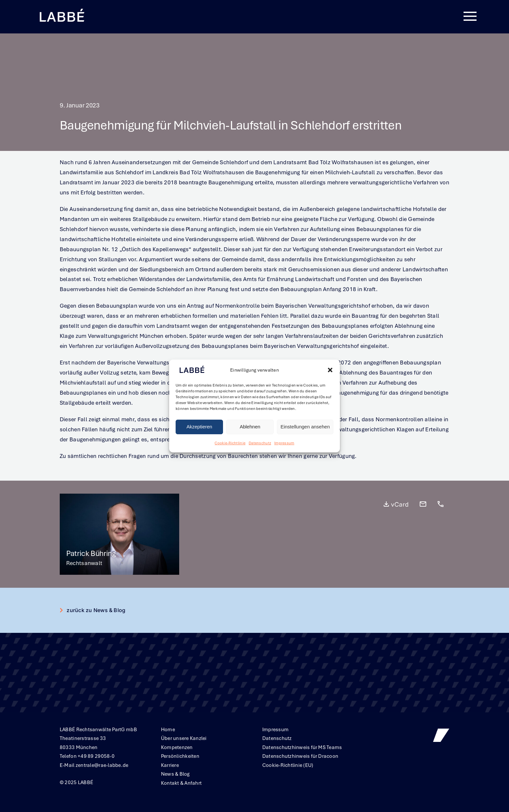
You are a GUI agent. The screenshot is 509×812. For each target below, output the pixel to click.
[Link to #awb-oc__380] (470, 17)
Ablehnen (250, 427)
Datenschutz (260, 443)
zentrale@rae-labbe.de (102, 765)
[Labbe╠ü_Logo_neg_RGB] (62, 9)
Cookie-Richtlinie (230, 443)
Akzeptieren (199, 427)
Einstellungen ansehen (305, 427)
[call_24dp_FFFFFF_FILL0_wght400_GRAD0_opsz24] (441, 503)
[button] (330, 370)
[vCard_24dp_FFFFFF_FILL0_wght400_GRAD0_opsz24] (396, 503)
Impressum (284, 443)
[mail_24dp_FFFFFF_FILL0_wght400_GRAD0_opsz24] (423, 503)
